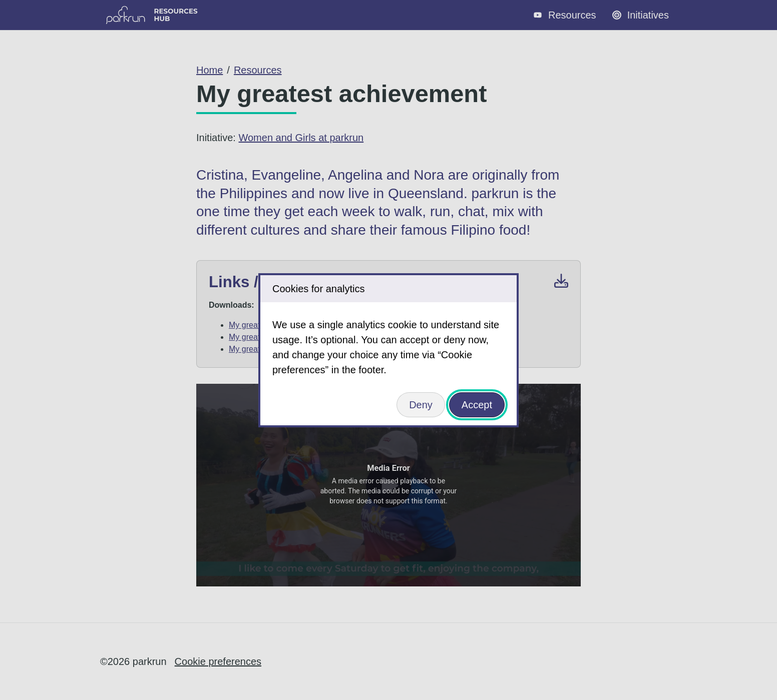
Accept (477, 405)
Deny (421, 405)
